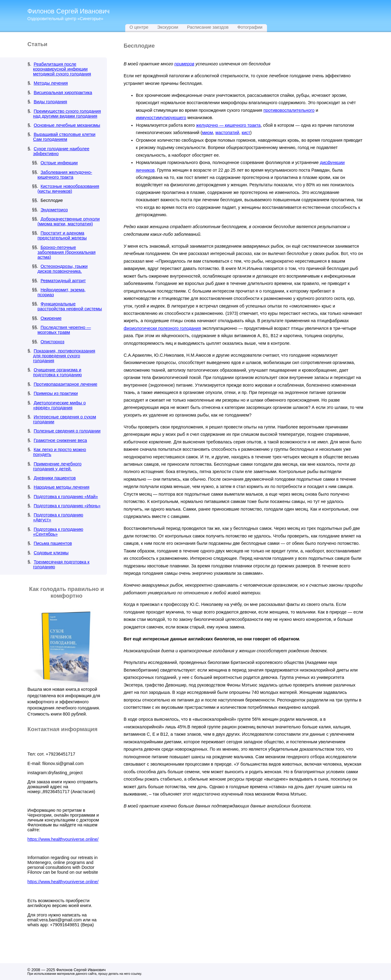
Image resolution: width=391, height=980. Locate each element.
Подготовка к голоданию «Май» (66, 497)
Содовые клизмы (51, 553)
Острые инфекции (59, 163)
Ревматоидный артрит (63, 281)
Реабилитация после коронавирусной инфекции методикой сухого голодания (62, 69)
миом (207, 133)
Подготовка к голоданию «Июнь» (67, 506)
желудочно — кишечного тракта (228, 125)
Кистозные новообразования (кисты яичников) (68, 189)
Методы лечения (51, 83)
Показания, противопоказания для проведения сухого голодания (64, 356)
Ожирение (51, 318)
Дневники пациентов (55, 478)
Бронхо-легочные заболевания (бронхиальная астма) (67, 252)
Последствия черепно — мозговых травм (64, 330)
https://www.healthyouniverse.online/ (63, 839)
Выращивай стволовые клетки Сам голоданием (64, 137)
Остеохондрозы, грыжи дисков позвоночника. (63, 269)
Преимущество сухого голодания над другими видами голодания (67, 114)
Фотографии (250, 27)
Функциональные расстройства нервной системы (70, 306)
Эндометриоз (54, 210)
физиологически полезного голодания (162, 328)
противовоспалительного (289, 110)
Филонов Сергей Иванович (69, 11)
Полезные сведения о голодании (67, 431)
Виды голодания (50, 102)
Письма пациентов (53, 543)
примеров (184, 64)
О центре (139, 27)
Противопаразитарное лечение (65, 384)
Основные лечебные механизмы (67, 125)
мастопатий (227, 133)
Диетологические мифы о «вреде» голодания (59, 405)
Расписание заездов (208, 27)
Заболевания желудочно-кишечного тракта (65, 175)
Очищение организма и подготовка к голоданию (57, 372)
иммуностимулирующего (161, 118)
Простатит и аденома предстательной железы (62, 235)
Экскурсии (168, 27)
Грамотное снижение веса (60, 440)
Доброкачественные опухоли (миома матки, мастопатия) (69, 221)
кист (246, 133)
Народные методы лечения (61, 487)
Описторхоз (53, 342)
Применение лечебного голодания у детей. (57, 466)
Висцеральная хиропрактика (63, 93)
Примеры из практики (56, 393)
